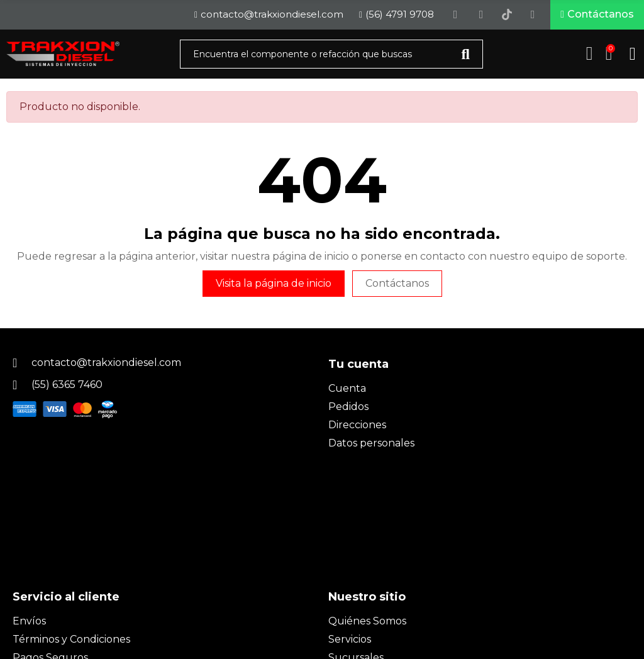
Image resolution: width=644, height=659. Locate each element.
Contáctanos (397, 284)
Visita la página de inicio (274, 284)
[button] (597, 15)
